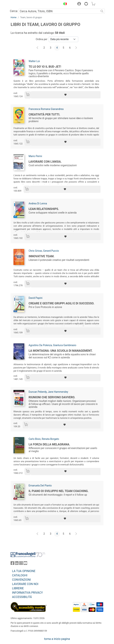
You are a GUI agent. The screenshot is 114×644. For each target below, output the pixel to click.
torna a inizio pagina (57, 639)
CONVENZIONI (21, 580)
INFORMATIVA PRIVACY (27, 593)
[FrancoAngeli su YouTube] (25, 564)
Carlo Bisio (35, 439)
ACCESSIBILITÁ (22, 597)
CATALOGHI (20, 575)
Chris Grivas (35, 251)
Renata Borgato (50, 439)
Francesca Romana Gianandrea (46, 109)
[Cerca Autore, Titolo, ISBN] (59, 11)
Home (13, 17)
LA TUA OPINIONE (24, 571)
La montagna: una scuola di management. (61, 351)
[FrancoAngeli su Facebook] (12, 564)
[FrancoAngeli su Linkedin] (17, 564)
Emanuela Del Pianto (40, 486)
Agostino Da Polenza (40, 345)
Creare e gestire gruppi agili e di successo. (61, 303)
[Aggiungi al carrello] (28, 95)
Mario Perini (35, 156)
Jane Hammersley (58, 392)
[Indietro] (38, 48)
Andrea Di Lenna (38, 203)
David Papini (36, 298)
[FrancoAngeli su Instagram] (21, 564)
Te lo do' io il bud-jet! (45, 67)
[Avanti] (76, 48)
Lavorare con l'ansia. (45, 162)
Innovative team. (42, 256)
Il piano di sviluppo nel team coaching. (59, 491)
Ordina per (42, 39)
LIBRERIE (18, 588)
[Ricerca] (102, 11)
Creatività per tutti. (44, 114)
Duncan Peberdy (38, 392)
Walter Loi (34, 61)
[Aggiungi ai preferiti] (66, 95)
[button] (64, 4)
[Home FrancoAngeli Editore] (23, 4)
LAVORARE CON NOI (25, 584)
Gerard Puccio (51, 251)
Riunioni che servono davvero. (52, 397)
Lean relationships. (44, 209)
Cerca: (14, 11)
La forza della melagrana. (49, 444)
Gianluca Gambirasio (65, 345)
